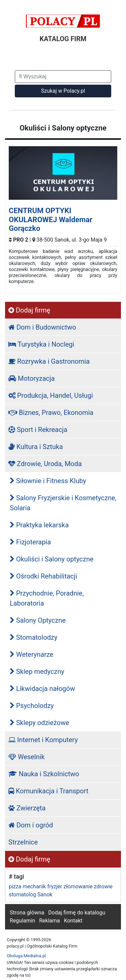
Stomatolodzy (34, 637)
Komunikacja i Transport (48, 791)
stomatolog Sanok (31, 895)
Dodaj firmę (29, 310)
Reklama (49, 921)
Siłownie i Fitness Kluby (48, 481)
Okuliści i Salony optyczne (52, 559)
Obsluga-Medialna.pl (26, 956)
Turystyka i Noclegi (41, 344)
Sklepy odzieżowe (39, 723)
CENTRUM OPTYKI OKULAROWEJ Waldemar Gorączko (51, 219)
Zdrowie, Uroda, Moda (45, 464)
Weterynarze (32, 654)
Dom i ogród (31, 825)
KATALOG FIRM (63, 39)
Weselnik (27, 757)
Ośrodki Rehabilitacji (43, 576)
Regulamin (23, 921)
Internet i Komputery (43, 740)
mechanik (34, 886)
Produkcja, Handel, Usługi (51, 395)
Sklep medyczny (37, 672)
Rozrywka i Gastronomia (49, 361)
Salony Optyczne (38, 620)
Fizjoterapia (30, 542)
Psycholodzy (32, 706)
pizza (15, 886)
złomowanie (78, 886)
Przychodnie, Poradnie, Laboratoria (47, 598)
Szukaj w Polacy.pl (63, 91)
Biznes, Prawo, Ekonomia (51, 413)
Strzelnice (23, 842)
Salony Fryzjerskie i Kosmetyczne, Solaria (63, 503)
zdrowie (103, 886)
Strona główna (27, 913)
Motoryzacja (32, 378)
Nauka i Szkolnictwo (44, 774)
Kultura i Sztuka (36, 447)
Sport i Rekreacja (38, 430)
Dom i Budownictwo (42, 327)
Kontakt (73, 921)
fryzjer (55, 886)
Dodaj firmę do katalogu (77, 913)
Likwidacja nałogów (42, 689)
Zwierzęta (27, 808)
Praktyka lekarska (39, 525)
